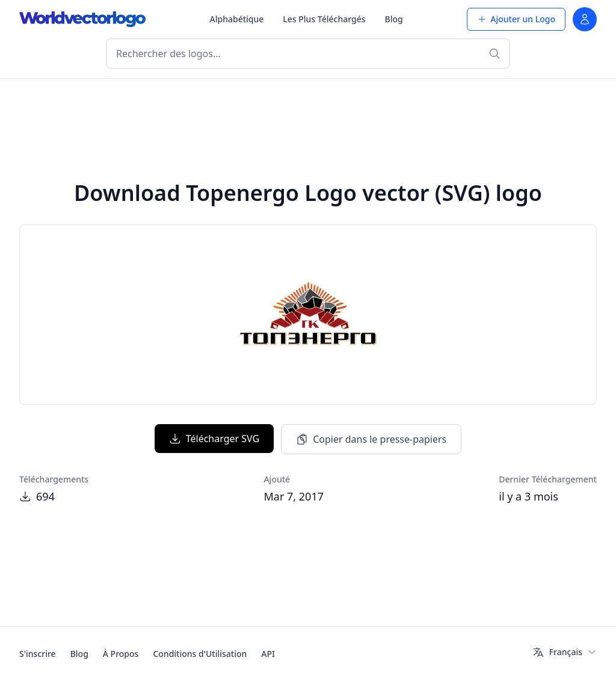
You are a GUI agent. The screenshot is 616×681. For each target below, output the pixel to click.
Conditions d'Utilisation (200, 654)
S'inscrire (38, 654)
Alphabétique (237, 19)
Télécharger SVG (214, 439)
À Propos (121, 654)
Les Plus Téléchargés (324, 19)
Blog (394, 19)
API (268, 654)
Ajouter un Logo (516, 19)
